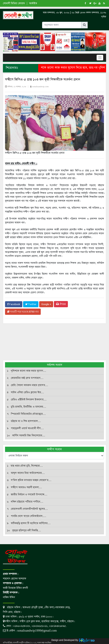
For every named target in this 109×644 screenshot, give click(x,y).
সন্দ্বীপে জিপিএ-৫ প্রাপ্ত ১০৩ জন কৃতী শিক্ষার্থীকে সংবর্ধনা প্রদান (43, 80)
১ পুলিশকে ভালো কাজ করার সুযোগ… (27, 371)
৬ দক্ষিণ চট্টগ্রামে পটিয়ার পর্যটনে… (25, 502)
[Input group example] (62, 25)
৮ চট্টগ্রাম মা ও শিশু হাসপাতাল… (24, 421)
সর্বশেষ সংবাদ (55, 365)
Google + (46, 304)
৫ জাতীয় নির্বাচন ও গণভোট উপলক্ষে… (27, 495)
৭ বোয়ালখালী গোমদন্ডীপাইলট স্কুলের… (27, 509)
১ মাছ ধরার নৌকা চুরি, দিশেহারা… (25, 466)
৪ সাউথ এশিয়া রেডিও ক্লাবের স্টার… (26, 392)
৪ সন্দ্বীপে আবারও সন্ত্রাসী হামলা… (24, 487)
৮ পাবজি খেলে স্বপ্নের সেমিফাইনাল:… (27, 516)
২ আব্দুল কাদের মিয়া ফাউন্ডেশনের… (26, 473)
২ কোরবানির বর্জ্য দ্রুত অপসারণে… (25, 378)
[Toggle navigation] (100, 58)
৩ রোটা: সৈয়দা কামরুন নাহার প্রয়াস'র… (28, 385)
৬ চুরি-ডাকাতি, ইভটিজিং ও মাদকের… (27, 407)
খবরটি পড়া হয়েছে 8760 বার (23, 312)
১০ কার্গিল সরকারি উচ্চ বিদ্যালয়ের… (26, 436)
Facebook (14, 304)
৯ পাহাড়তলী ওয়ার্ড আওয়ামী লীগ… (25, 428)
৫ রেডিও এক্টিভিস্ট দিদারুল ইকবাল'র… (27, 400)
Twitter (31, 304)
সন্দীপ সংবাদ (54, 449)
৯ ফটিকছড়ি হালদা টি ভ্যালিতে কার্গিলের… (29, 523)
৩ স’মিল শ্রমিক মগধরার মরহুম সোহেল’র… (29, 480)
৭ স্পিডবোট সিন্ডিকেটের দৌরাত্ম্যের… (26, 414)
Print (61, 304)
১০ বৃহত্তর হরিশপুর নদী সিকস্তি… (24, 530)
